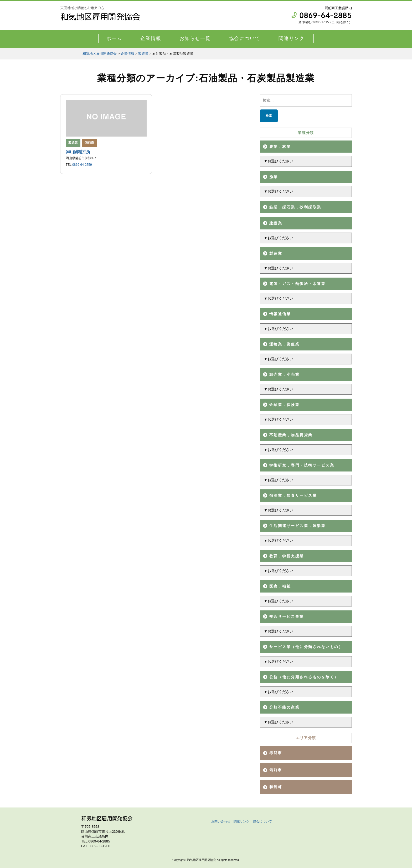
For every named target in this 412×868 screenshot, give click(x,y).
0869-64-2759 (82, 165)
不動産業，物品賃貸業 (291, 435)
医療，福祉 (280, 586)
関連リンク (292, 38)
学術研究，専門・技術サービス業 (302, 465)
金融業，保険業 (284, 405)
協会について (245, 38)
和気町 (276, 787)
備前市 (89, 143)
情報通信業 (280, 314)
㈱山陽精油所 (78, 152)
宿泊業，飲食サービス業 (293, 495)
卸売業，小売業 (284, 374)
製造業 (276, 253)
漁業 (274, 177)
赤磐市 (276, 753)
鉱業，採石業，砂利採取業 (295, 207)
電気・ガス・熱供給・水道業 (297, 284)
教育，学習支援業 (287, 556)
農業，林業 (280, 147)
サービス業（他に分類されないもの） (306, 647)
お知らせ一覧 (195, 38)
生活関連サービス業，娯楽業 (297, 526)
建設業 (276, 223)
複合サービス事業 (287, 616)
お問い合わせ (221, 821)
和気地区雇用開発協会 (100, 17)
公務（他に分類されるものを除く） (304, 677)
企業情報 (151, 38)
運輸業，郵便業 (284, 344)
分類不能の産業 (284, 707)
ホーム (114, 38)
